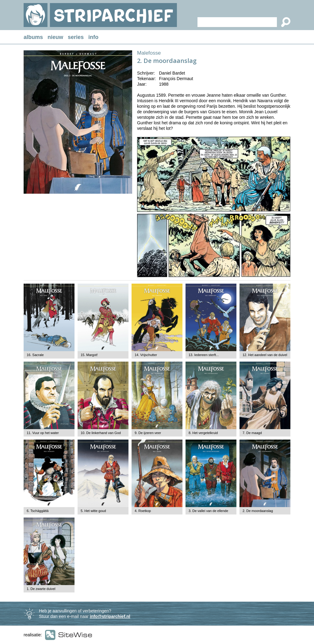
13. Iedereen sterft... (204, 355)
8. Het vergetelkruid (203, 433)
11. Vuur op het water (43, 433)
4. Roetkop (143, 511)
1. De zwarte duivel (41, 589)
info (93, 37)
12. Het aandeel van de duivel (265, 355)
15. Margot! (89, 355)
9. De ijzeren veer (148, 433)
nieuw (55, 37)
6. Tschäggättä (38, 511)
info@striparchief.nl (110, 616)
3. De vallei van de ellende (208, 511)
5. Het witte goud (93, 511)
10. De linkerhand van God (101, 433)
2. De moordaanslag (258, 511)
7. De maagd (252, 433)
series (76, 37)
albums (33, 37)
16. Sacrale (35, 355)
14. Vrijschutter (146, 355)
